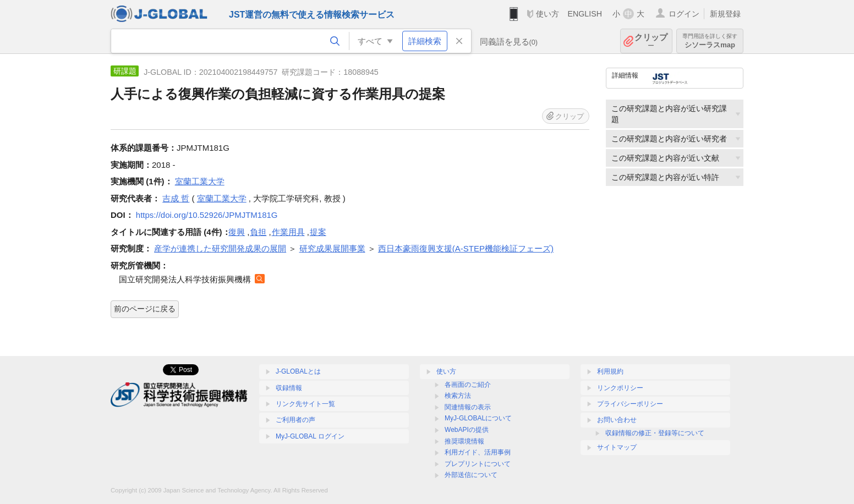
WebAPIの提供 (467, 430)
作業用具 (288, 232)
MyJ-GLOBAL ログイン (310, 436)
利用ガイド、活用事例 (478, 452)
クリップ (651, 41)
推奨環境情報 (464, 441)
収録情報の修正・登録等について (655, 433)
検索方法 (458, 396)
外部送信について (471, 475)
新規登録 (725, 14)
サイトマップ (617, 447)
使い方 (548, 14)
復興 (237, 232)
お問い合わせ (617, 420)
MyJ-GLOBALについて (478, 418)
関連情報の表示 (468, 407)
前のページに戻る (145, 309)
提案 (318, 232)
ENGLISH (585, 14)
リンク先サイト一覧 (305, 404)
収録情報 (289, 388)
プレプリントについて (478, 464)
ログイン (684, 14)
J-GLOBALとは (298, 371)
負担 (258, 232)
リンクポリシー (620, 388)
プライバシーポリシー (630, 404)
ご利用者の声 (295, 420)
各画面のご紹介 (468, 385)
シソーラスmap (710, 41)
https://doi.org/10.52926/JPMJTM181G (207, 215)
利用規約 (610, 371)
